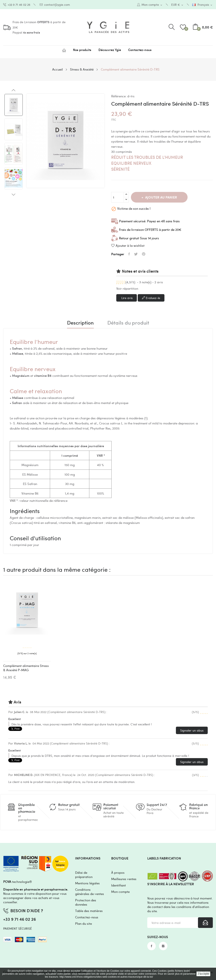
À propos (118, 872)
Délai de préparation (84, 875)
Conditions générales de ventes (90, 892)
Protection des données (86, 902)
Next (14, 194)
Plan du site (83, 923)
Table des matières (89, 911)
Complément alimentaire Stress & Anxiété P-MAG (26, 668)
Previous (14, 90)
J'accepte (203, 974)
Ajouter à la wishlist (128, 245)
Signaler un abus (192, 730)
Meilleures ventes (124, 879)
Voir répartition (127, 288)
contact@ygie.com (55, 5)
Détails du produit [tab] (128, 323)
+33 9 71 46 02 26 (17, 5)
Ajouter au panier (161, 197)
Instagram (163, 946)
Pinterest (144, 254)
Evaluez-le (151, 298)
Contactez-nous (87, 917)
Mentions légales (87, 883)
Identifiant (119, 885)
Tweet (136, 254)
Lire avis (127, 298)
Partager (129, 254)
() (184, 27)
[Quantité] (118, 197)
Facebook (151, 946)
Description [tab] (80, 323)
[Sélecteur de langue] (203, 5)
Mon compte (120, 892)
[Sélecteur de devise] (177, 5)
